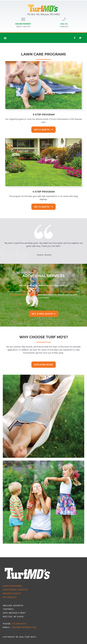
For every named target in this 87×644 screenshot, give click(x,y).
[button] (5, 38)
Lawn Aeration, (52, 291)
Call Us (64, 24)
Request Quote (12, 593)
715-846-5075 (19, 624)
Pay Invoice (10, 597)
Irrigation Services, (37, 291)
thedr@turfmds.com (23, 627)
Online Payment (23, 24)
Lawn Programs (12, 586)
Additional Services (15, 590)
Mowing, (24, 291)
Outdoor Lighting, (68, 291)
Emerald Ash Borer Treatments (24, 295)
